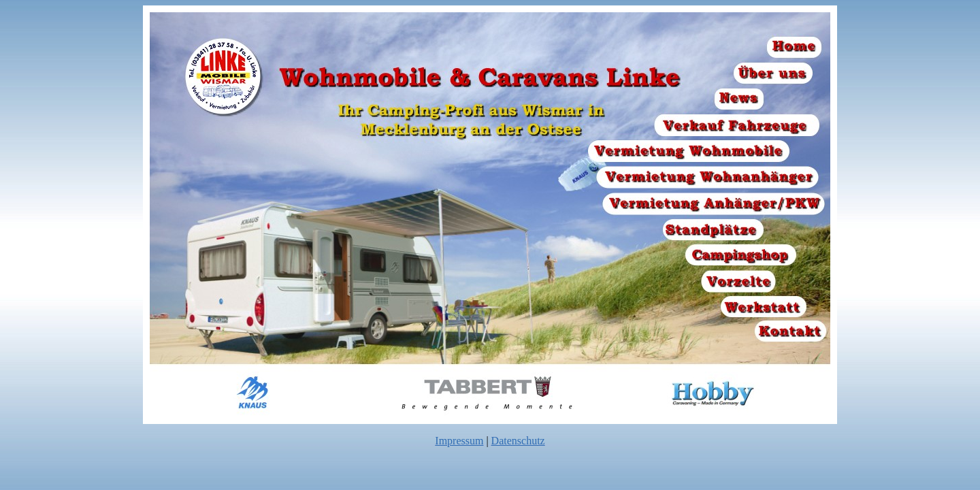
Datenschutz (518, 441)
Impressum (459, 441)
